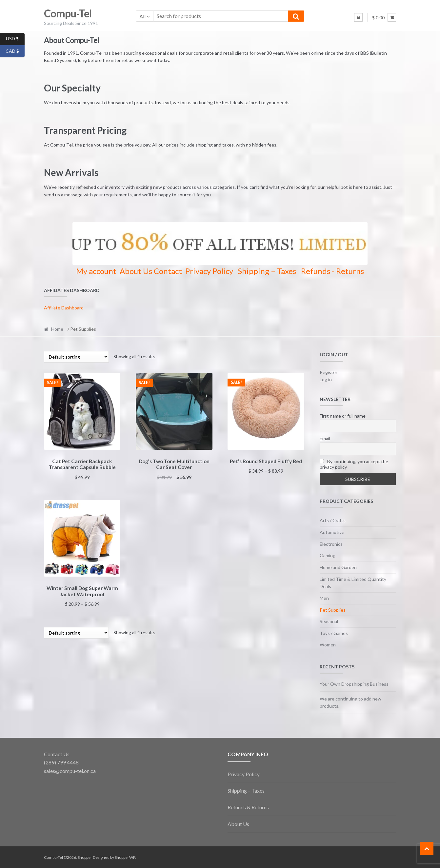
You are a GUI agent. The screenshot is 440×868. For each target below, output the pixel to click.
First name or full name (343, 416)
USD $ (15, 39)
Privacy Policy (209, 271)
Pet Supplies (333, 610)
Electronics (331, 544)
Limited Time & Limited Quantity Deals (353, 583)
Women (328, 645)
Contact (168, 271)
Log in (326, 379)
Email (325, 438)
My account (96, 271)
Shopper (85, 857)
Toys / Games (334, 633)
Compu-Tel (68, 13)
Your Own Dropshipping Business (354, 684)
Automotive (332, 532)
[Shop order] (76, 357)
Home (57, 329)
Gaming (328, 555)
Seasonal (329, 621)
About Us (136, 271)
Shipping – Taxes (267, 271)
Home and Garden (338, 567)
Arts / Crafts (333, 520)
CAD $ (15, 51)
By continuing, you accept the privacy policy (354, 464)
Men (324, 598)
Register (329, 372)
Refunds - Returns (332, 271)
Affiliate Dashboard (64, 308)
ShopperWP (125, 857)
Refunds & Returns (248, 807)
